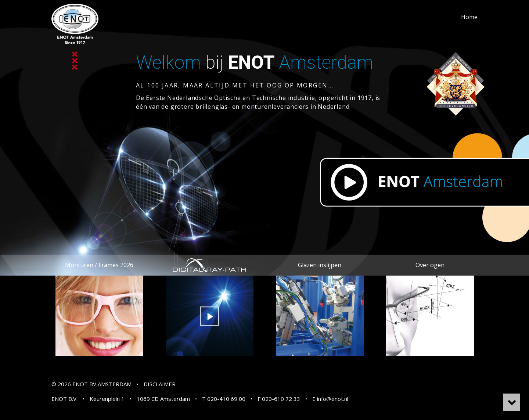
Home (469, 17)
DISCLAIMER (160, 384)
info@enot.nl (333, 399)
